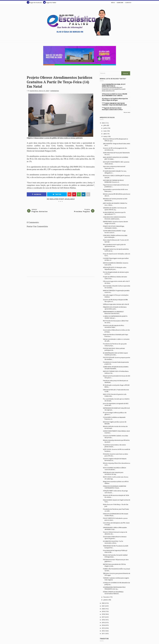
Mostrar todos (127, 112)
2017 (103, 617)
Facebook (37, 194)
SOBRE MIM (120, 3)
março (106, 136)
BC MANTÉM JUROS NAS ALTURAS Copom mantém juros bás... (115, 354)
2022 (103, 603)
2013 (103, 628)
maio (105, 131)
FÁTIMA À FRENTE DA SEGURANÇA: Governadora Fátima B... (113, 593)
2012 (103, 631)
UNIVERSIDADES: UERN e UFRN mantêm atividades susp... (115, 528)
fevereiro (106, 597)
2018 (103, 614)
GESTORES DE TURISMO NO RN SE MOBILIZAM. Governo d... (113, 181)
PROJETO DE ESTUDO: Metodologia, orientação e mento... (114, 227)
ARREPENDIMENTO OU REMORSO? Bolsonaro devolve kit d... (113, 313)
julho (105, 125)
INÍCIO (113, 3)
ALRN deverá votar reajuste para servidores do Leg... (113, 473)
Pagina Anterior (40, 211)
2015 (103, 622)
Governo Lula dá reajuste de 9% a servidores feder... (113, 326)
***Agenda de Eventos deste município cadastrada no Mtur (112, 109)
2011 (103, 634)
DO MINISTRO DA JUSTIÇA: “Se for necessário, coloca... (113, 542)
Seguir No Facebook (34, 2)
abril (105, 134)
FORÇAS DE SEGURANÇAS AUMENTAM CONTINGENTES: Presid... (114, 487)
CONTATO (128, 3)
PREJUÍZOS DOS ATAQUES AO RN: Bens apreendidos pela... (115, 308)
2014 (103, 625)
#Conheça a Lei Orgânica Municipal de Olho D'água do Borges (115, 99)
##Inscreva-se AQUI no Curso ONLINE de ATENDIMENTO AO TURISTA (114, 95)
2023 (103, 123)
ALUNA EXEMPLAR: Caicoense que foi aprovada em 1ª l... (114, 213)
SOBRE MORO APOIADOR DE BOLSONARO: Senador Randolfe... (116, 368)
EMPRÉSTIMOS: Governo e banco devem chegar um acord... (115, 222)
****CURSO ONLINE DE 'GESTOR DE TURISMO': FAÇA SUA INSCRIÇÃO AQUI (114, 104)
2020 (103, 609)
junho (105, 128)
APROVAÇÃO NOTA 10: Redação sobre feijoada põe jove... (115, 268)
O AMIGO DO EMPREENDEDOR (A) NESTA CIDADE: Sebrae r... (115, 317)
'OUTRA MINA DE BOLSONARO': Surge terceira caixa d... (114, 232)
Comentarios (55, 91)
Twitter (57, 194)
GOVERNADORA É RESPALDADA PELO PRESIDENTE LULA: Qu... (114, 588)
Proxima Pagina (82, 211)
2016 (103, 620)
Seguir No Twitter (50, 2)
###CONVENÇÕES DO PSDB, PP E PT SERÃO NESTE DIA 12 (114, 85)
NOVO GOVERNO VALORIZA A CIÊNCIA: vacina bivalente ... (115, 469)
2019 (103, 611)
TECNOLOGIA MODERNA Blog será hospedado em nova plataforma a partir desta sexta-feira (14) (114, 89)
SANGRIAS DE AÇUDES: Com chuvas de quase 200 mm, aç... (115, 209)
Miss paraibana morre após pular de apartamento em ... (114, 245)
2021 (103, 606)
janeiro (106, 600)
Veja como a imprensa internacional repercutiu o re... (114, 167)
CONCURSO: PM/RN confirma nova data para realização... (115, 236)
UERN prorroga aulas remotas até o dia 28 (116, 304)
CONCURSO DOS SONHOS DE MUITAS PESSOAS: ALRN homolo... (114, 218)
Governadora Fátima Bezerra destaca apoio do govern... (115, 538)
